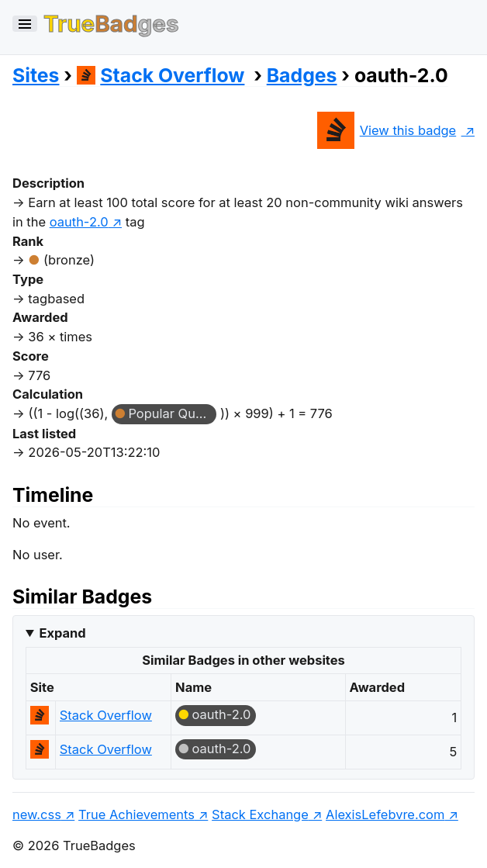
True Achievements (136, 814)
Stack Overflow (161, 75)
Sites (36, 75)
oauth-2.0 (222, 714)
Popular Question (172, 413)
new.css (37, 814)
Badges (302, 75)
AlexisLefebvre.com (385, 814)
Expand (62, 633)
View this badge (387, 130)
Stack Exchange (260, 814)
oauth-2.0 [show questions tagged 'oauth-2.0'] (79, 222)
